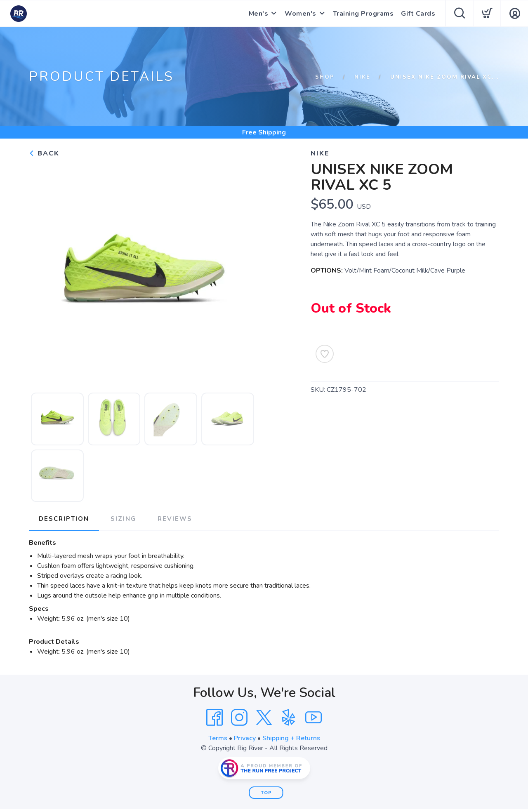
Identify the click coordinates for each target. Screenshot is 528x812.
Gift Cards (418, 14)
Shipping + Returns (291, 738)
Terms (218, 738)
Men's (259, 14)
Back (44, 153)
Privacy (245, 738)
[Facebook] (214, 718)
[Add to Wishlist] (325, 354)
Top (266, 793)
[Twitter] (264, 718)
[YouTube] (313, 718)
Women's (301, 14)
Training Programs (363, 14)
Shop (325, 77)
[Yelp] (289, 718)
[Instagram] (239, 718)
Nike (362, 77)
